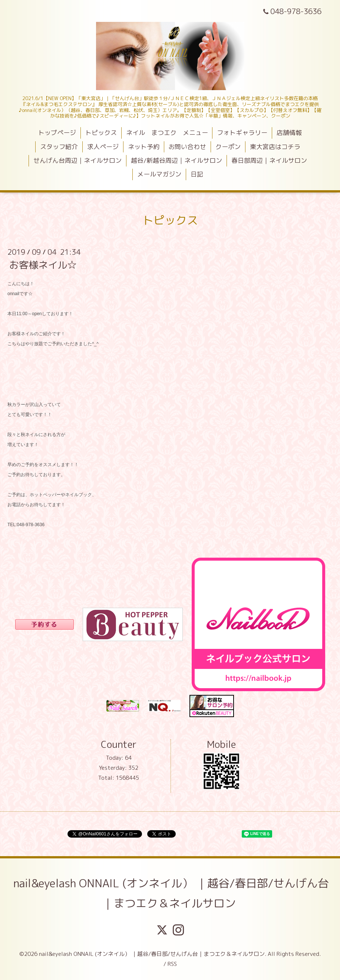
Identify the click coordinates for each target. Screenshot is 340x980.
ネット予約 (144, 147)
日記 (197, 174)
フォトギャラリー (242, 133)
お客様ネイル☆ (43, 265)
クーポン (228, 147)
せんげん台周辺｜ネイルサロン (77, 160)
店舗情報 (289, 133)
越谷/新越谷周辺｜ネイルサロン (176, 160)
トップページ (57, 133)
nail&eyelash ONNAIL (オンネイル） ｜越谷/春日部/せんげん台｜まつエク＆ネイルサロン (171, 893)
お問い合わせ (187, 147)
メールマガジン (159, 174)
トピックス (101, 133)
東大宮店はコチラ (275, 147)
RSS (172, 964)
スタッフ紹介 (59, 147)
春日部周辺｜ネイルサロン (269, 160)
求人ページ (103, 147)
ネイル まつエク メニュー (167, 133)
